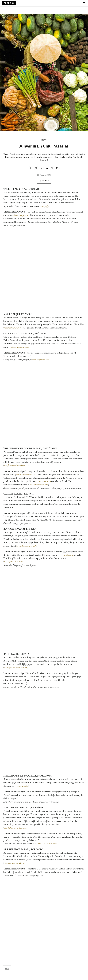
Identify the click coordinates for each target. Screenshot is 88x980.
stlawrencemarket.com (15, 863)
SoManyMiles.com (41, 359)
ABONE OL (9, 3)
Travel (44, 140)
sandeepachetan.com (47, 844)
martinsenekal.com (39, 485)
